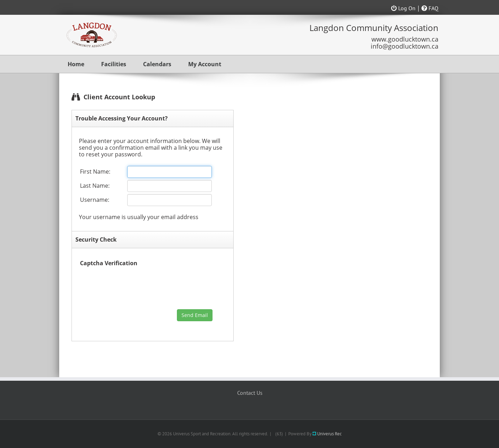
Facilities (114, 64)
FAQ (430, 8)
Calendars (157, 64)
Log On (403, 8)
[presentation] (134, 287)
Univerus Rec (327, 434)
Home (76, 64)
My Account (205, 64)
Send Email (195, 315)
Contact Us (250, 393)
